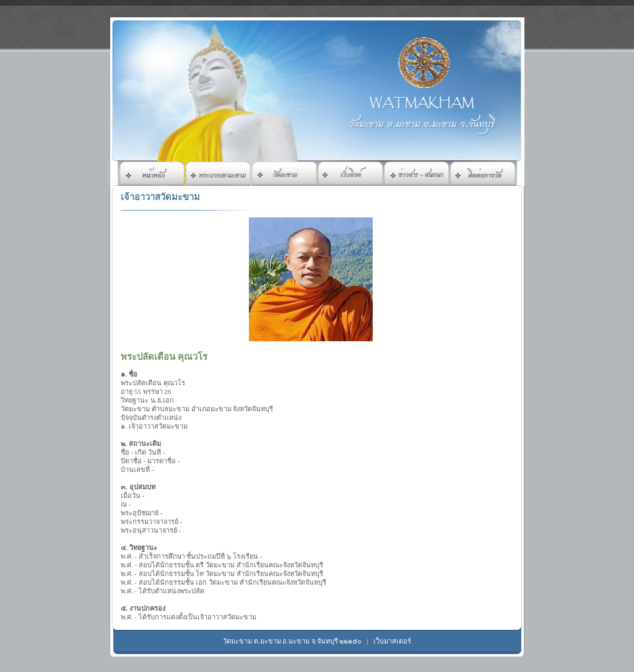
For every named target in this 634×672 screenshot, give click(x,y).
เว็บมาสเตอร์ (392, 641)
